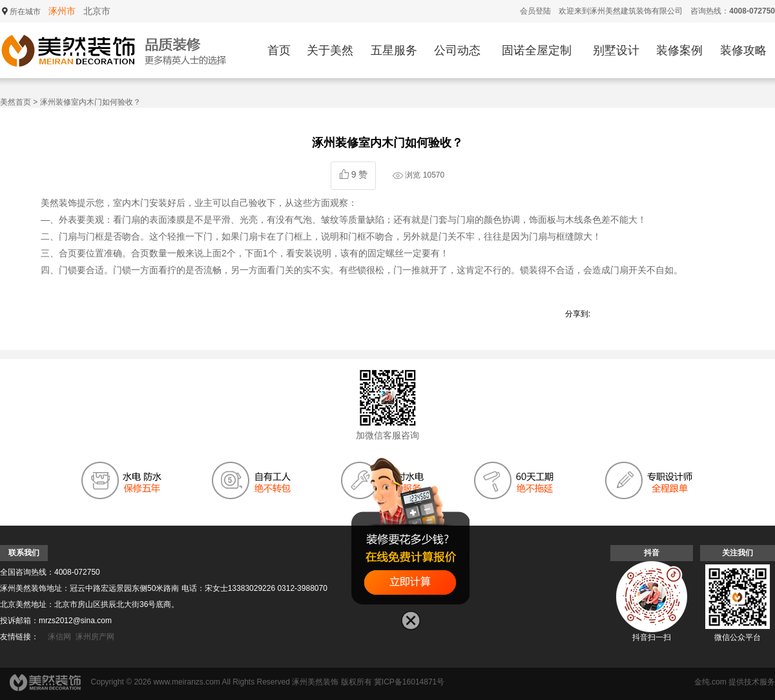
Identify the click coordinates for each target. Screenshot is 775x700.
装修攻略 (743, 50)
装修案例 (679, 50)
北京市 (97, 11)
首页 (279, 50)
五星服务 (394, 50)
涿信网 (59, 637)
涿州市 (62, 11)
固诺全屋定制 (537, 50)
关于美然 (330, 50)
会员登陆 (535, 11)
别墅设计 (616, 50)
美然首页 (15, 102)
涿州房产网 (95, 637)
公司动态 (457, 50)
